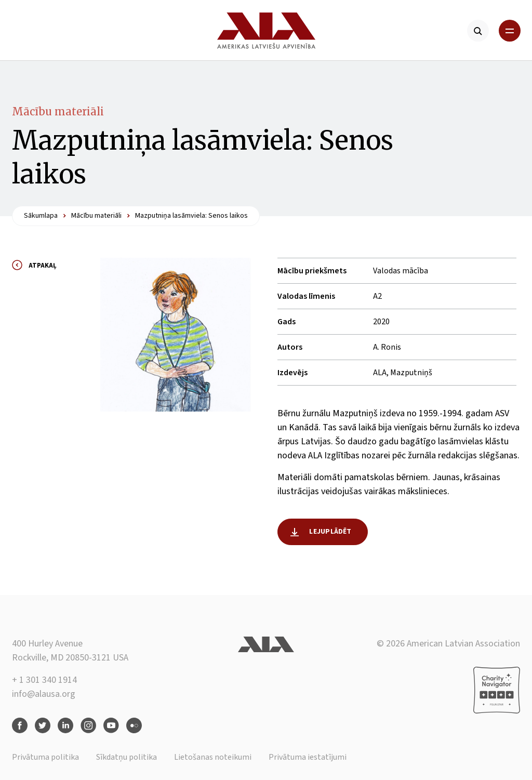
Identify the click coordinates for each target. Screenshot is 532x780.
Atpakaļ (43, 266)
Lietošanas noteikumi (213, 757)
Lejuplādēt (330, 532)
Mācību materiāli (58, 111)
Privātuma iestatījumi (308, 757)
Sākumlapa (41, 216)
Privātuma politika (45, 757)
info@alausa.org (44, 694)
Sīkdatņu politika (127, 757)
